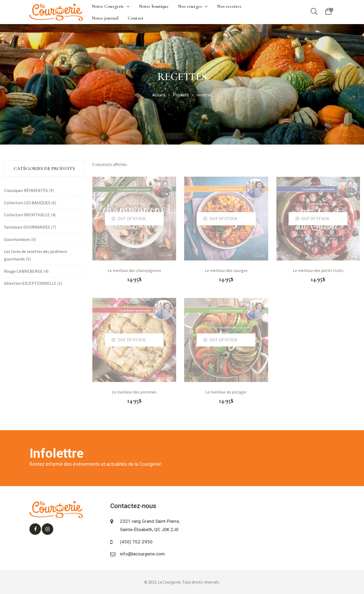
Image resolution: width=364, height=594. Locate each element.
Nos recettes (229, 6)
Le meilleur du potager (226, 392)
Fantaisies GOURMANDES (27, 227)
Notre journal (105, 18)
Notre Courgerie (111, 6)
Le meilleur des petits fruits (318, 270)
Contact (136, 18)
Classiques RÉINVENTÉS (26, 190)
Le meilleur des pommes (134, 392)
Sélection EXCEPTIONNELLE (30, 283)
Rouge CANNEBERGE (23, 271)
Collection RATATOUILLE (27, 215)
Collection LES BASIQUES (27, 203)
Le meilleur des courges (226, 270)
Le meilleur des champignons (134, 270)
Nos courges (193, 6)
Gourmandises (17, 239)
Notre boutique (154, 6)
